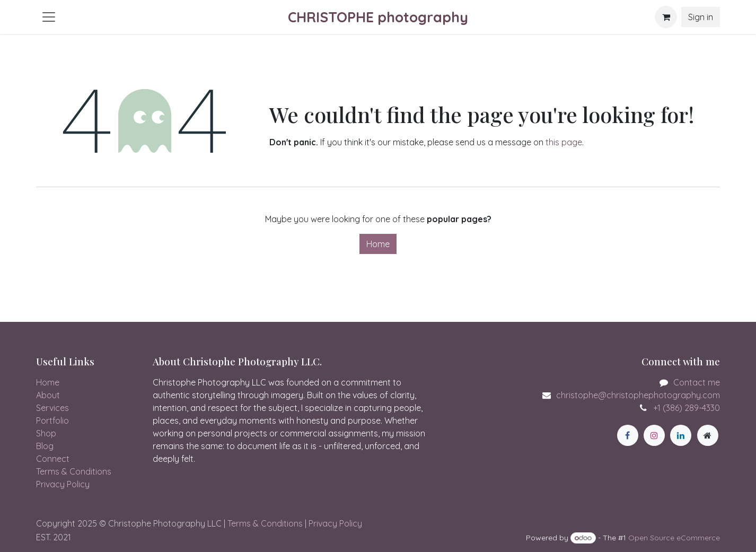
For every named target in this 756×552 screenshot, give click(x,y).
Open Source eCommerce (674, 538)
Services (52, 408)
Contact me (697, 382)
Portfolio (52, 420)
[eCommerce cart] (666, 17)
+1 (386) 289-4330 (687, 408)
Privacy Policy (63, 484)
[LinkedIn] (681, 435)
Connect (53, 459)
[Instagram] (654, 435)
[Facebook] (628, 435)
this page (564, 142)
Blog (45, 446)
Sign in (701, 17)
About (48, 395)
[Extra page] (708, 435)
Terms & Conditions (74, 471)
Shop (46, 433)
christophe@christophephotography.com (638, 395)
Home (378, 244)
